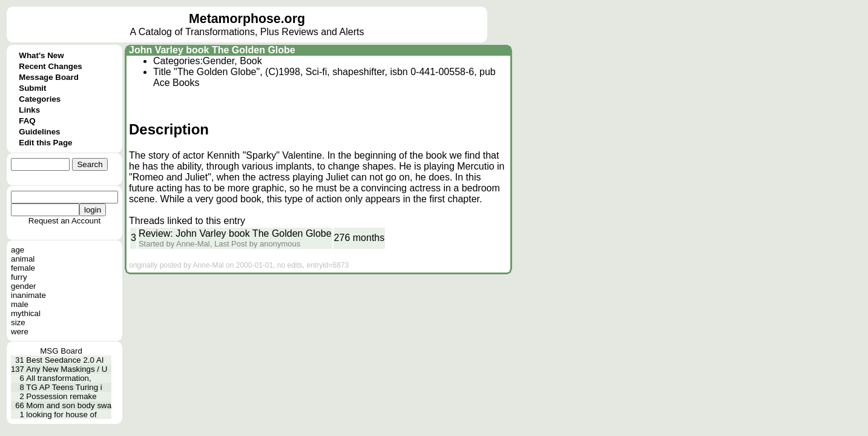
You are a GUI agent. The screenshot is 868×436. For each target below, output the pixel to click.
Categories (40, 99)
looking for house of (61, 415)
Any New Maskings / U (67, 369)
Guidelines (39, 132)
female (23, 268)
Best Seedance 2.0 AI (65, 360)
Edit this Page (45, 143)
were (20, 332)
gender (24, 286)
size (18, 322)
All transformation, (58, 378)
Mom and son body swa (69, 405)
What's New (41, 55)
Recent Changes (50, 66)
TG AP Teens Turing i (64, 387)
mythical (26, 313)
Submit (32, 88)
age (18, 250)
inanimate (28, 295)
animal (23, 259)
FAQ (27, 121)
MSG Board (61, 351)
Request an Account (64, 221)
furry (19, 277)
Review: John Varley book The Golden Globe (235, 233)
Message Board (49, 77)
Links (29, 110)
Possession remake (61, 396)
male (20, 304)
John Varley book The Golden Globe (212, 50)
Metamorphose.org (247, 19)
